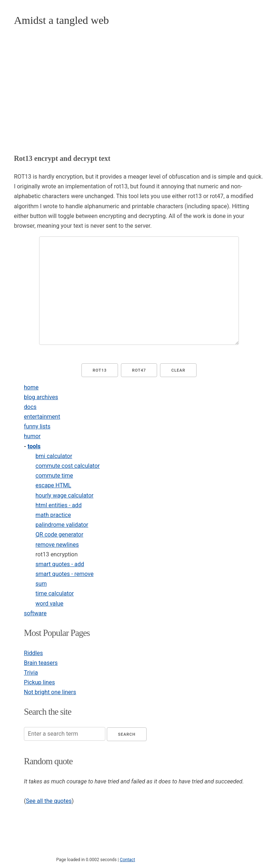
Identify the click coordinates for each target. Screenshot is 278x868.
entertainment (42, 417)
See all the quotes (49, 801)
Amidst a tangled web (61, 20)
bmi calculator (54, 456)
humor (32, 436)
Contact (127, 860)
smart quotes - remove (64, 574)
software (35, 613)
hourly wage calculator (64, 495)
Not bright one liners (50, 692)
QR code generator (59, 535)
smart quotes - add (60, 564)
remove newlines (57, 545)
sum (41, 584)
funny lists (37, 426)
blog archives (41, 397)
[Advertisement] (139, 91)
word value (49, 604)
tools (34, 446)
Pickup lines (39, 682)
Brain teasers (41, 663)
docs (30, 407)
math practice (53, 515)
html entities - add (58, 505)
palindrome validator (62, 525)
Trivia (31, 673)
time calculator (55, 593)
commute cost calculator (68, 466)
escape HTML (53, 485)
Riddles (33, 653)
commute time (54, 476)
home (31, 387)
